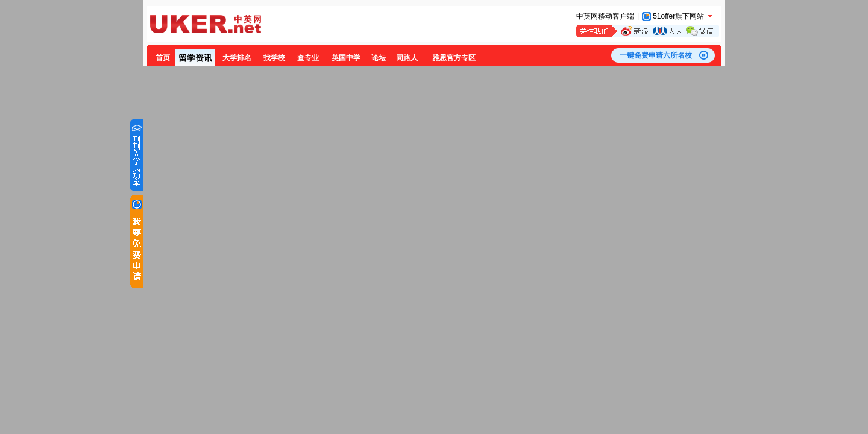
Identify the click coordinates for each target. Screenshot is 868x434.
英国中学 (346, 58)
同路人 (407, 58)
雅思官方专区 (454, 58)
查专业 (308, 58)
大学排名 (237, 58)
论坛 (379, 58)
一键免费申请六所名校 (656, 55)
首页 (163, 58)
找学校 (274, 58)
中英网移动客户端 (605, 16)
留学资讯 (195, 58)
